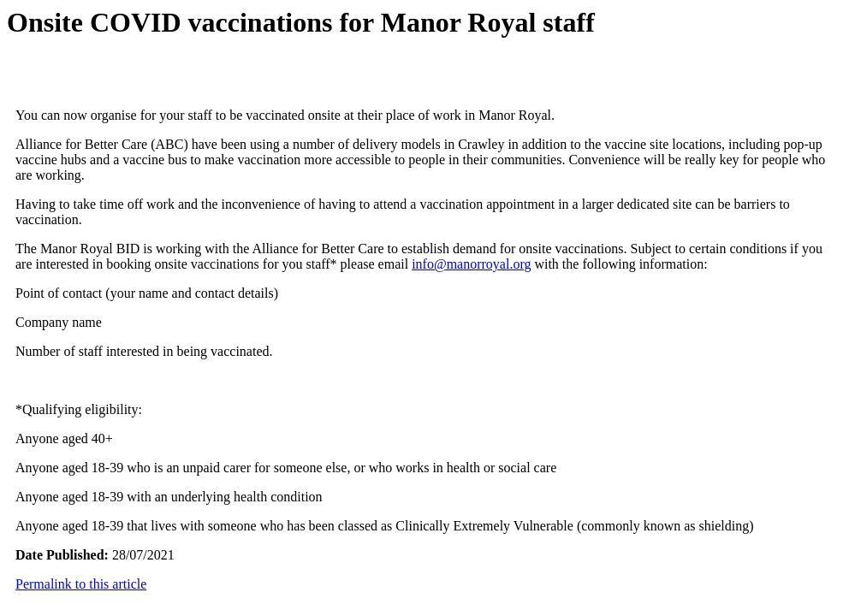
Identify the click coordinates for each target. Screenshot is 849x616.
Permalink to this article (81, 584)
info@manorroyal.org (471, 264)
